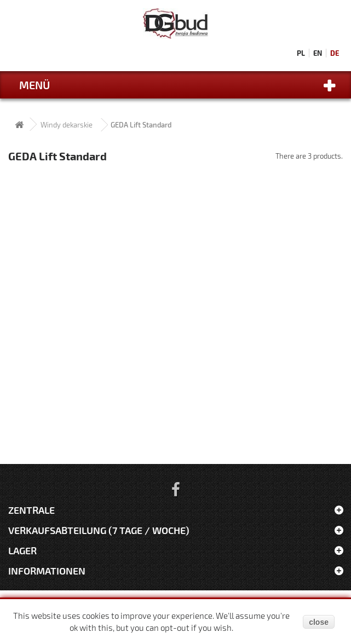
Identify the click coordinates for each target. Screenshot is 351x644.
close (319, 622)
